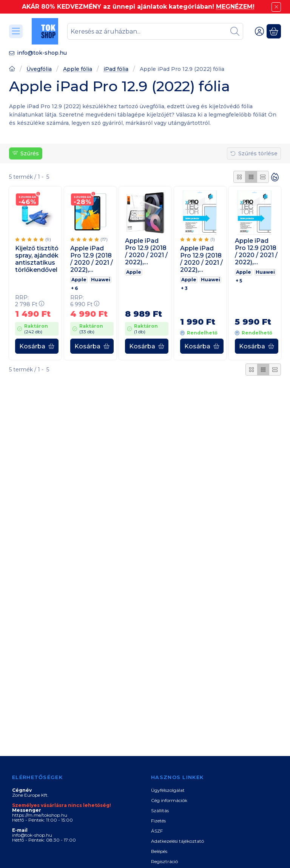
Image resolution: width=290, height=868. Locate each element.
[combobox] (155, 31)
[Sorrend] (275, 177)
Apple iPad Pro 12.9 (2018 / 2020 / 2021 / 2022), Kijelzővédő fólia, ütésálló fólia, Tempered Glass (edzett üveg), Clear (92, 259)
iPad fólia (116, 69)
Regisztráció (164, 861)
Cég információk (169, 800)
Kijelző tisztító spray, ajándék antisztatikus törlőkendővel (37, 259)
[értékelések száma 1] (197, 239)
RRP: (30, 301)
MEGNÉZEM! (235, 7)
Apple (79, 280)
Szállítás (160, 810)
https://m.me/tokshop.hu (40, 815)
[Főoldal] (12, 70)
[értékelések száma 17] (89, 239)
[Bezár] (276, 7)
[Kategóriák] (16, 31)
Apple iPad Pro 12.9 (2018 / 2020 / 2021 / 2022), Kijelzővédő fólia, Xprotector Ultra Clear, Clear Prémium (201, 259)
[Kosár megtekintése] (274, 31)
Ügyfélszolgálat (168, 790)
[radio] (239, 177)
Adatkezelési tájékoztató (177, 841)
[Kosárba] (37, 346)
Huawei (101, 280)
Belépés (159, 851)
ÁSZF (157, 831)
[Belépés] (259, 31)
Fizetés (158, 821)
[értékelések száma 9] (33, 239)
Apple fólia (78, 69)
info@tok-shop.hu (42, 53)
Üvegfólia (39, 69)
